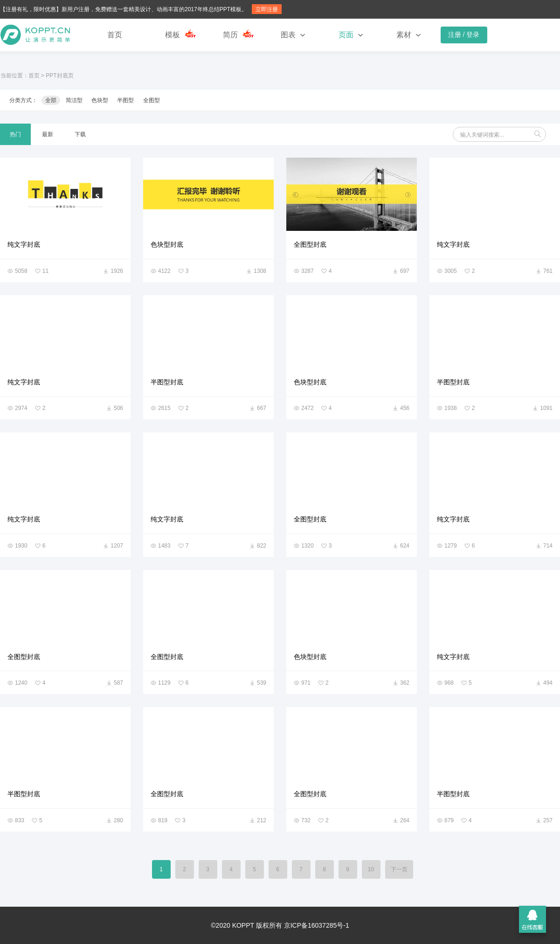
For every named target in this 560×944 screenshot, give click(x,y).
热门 (15, 134)
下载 (80, 134)
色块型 (100, 100)
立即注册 (267, 9)
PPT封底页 (59, 76)
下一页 (399, 869)
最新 (48, 134)
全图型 (152, 100)
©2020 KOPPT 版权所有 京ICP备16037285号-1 (280, 925)
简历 (230, 35)
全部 (51, 100)
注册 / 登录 (464, 35)
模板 (173, 35)
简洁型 (74, 100)
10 (371, 869)
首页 (115, 35)
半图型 (125, 100)
